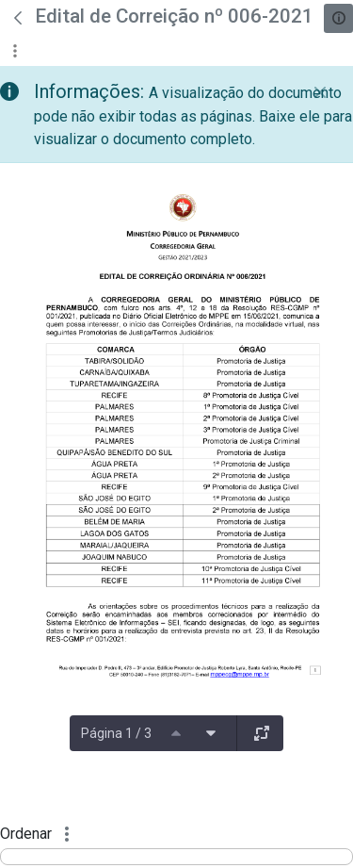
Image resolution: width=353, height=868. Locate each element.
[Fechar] (320, 92)
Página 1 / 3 (116, 733)
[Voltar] (18, 18)
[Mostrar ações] (15, 50)
